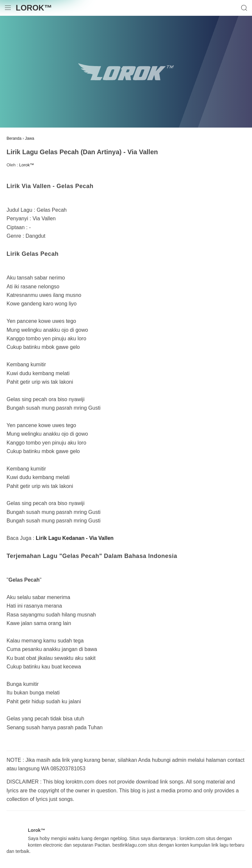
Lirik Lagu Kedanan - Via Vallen (75, 538)
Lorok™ (34, 8)
